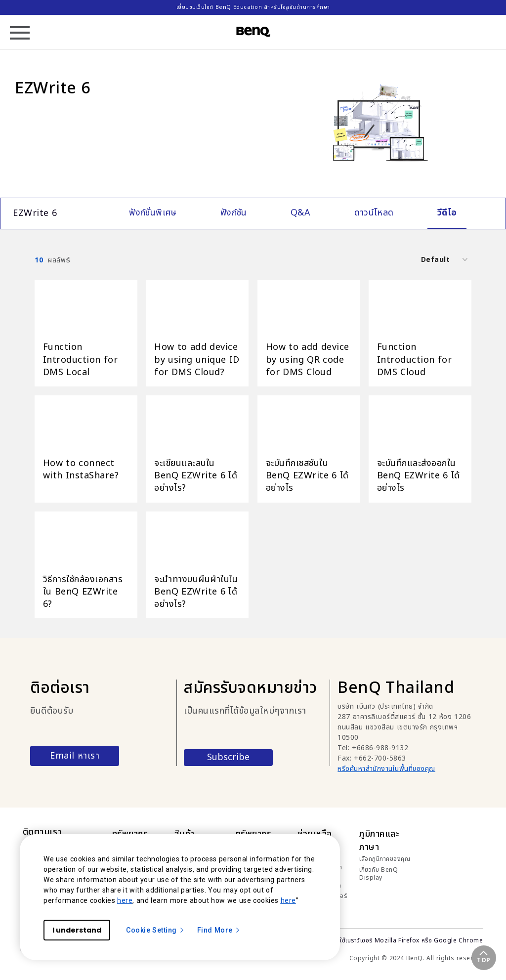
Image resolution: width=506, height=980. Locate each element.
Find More (219, 930)
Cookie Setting (155, 930)
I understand (77, 930)
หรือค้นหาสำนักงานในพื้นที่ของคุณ (386, 769)
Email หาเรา (75, 756)
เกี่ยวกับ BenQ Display (379, 874)
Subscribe (228, 757)
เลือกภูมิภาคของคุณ (385, 859)
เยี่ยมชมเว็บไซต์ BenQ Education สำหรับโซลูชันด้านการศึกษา (253, 7)
